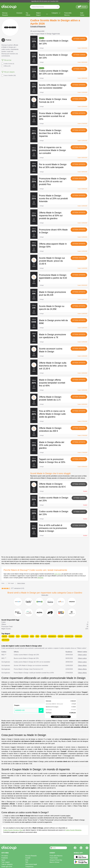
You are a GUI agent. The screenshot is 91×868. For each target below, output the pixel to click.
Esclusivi (19, 13)
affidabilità (40, 578)
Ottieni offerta (79, 85)
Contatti (28, 858)
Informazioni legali (31, 864)
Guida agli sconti (7, 867)
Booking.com (69, 636)
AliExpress (25, 636)
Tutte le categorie (7, 864)
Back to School (54, 862)
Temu (37, 636)
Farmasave (78, 636)
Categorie (56, 13)
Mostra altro (45, 595)
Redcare (44, 636)
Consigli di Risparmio (38, 27)
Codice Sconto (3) (8, 64)
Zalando (11, 636)
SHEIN (32, 636)
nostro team (57, 574)
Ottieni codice (79, 39)
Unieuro (61, 636)
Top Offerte (28, 14)
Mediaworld (52, 636)
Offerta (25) (6, 66)
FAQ (27, 860)
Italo (18, 636)
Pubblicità (5, 858)
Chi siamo (5, 856)
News (3, 860)
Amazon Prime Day (56, 860)
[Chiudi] (88, 1)
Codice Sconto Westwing (73, 830)
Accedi (82, 6)
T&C (27, 862)
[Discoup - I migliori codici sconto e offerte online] (9, 7)
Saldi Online (82, 14)
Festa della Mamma (68, 14)
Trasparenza (29, 867)
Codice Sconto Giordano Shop (13, 830)
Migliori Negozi (42, 14)
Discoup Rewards (5, 14)
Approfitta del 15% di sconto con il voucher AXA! (45, 1)
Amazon (4, 636)
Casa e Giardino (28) (9, 75)
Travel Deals (54, 858)
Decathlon (5, 640)
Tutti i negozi (5, 862)
